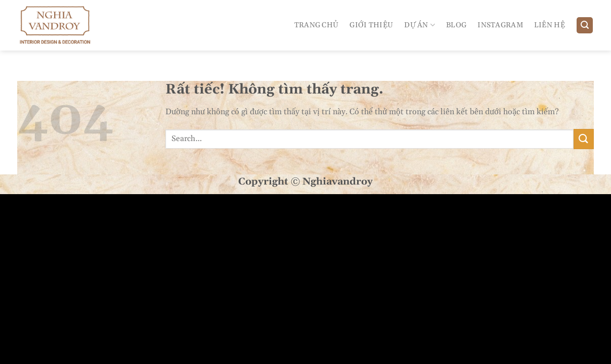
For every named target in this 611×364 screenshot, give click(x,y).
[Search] (585, 26)
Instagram (500, 25)
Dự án (420, 25)
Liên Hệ (550, 25)
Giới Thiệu (371, 25)
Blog (456, 25)
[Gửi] (584, 139)
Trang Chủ (317, 25)
